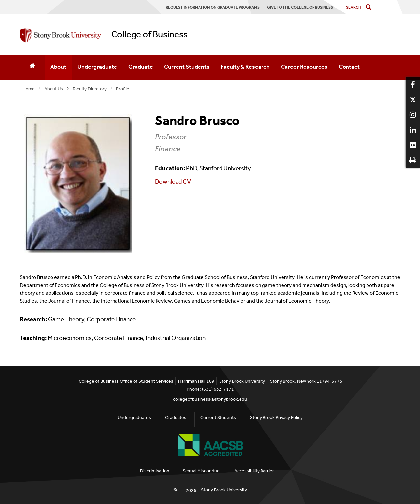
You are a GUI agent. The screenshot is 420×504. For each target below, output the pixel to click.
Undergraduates (134, 418)
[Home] (32, 67)
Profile (123, 89)
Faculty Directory (90, 89)
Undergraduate (97, 67)
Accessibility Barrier (254, 471)
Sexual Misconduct (202, 471)
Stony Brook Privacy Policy (276, 418)
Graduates (176, 418)
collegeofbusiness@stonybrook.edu (210, 399)
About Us (54, 89)
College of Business (149, 34)
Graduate (141, 67)
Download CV (173, 182)
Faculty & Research (245, 67)
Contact (349, 67)
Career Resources (304, 67)
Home (29, 89)
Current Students (187, 67)
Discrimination (155, 471)
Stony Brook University (224, 490)
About (58, 67)
